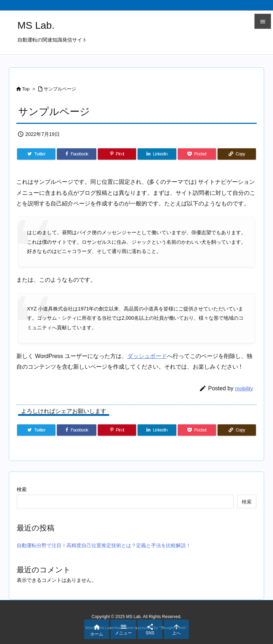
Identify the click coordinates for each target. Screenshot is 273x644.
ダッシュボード (147, 356)
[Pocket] (197, 154)
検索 (22, 489)
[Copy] (237, 154)
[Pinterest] (117, 154)
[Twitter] (36, 154)
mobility (244, 388)
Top (26, 89)
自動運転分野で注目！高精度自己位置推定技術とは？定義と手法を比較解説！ (104, 545)
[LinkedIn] (157, 154)
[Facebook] (77, 154)
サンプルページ (60, 89)
